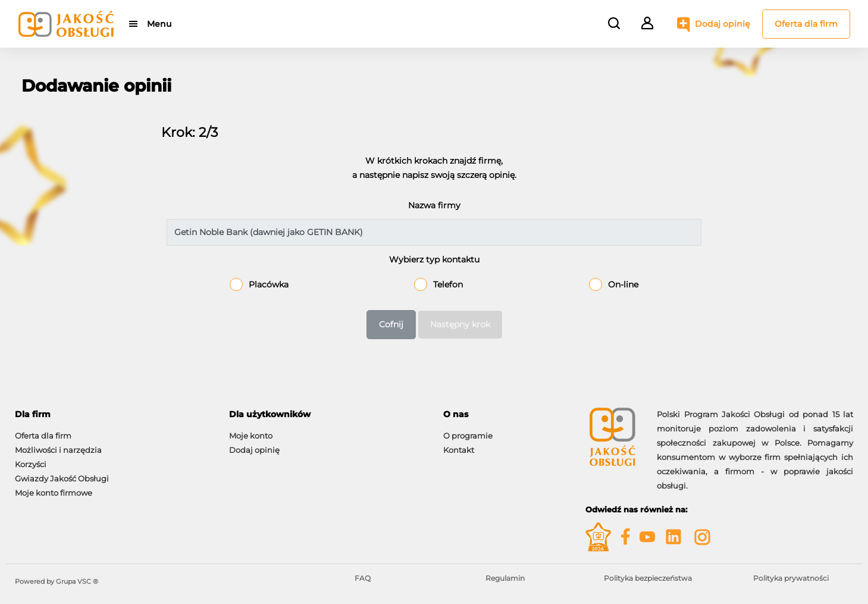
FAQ (363, 578)
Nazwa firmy (434, 205)
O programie (468, 436)
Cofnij (391, 324)
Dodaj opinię (723, 24)
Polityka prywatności (791, 578)
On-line (623, 284)
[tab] (113, 414)
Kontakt (459, 450)
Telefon (448, 284)
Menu (159, 24)
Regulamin (505, 578)
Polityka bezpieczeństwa (648, 578)
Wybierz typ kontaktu (434, 259)
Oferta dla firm (806, 24)
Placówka (269, 284)
